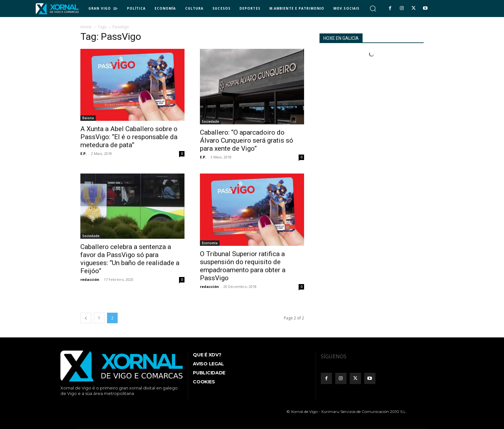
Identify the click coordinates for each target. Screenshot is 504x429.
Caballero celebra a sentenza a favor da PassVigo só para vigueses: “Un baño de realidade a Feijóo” (130, 259)
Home (86, 27)
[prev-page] (86, 318)
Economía (210, 243)
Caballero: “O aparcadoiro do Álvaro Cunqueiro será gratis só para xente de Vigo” (247, 140)
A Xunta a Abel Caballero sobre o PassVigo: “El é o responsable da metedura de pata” (129, 137)
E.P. (83, 153)
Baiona (88, 118)
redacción (90, 279)
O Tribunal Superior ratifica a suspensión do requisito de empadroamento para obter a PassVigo (243, 266)
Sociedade (210, 121)
